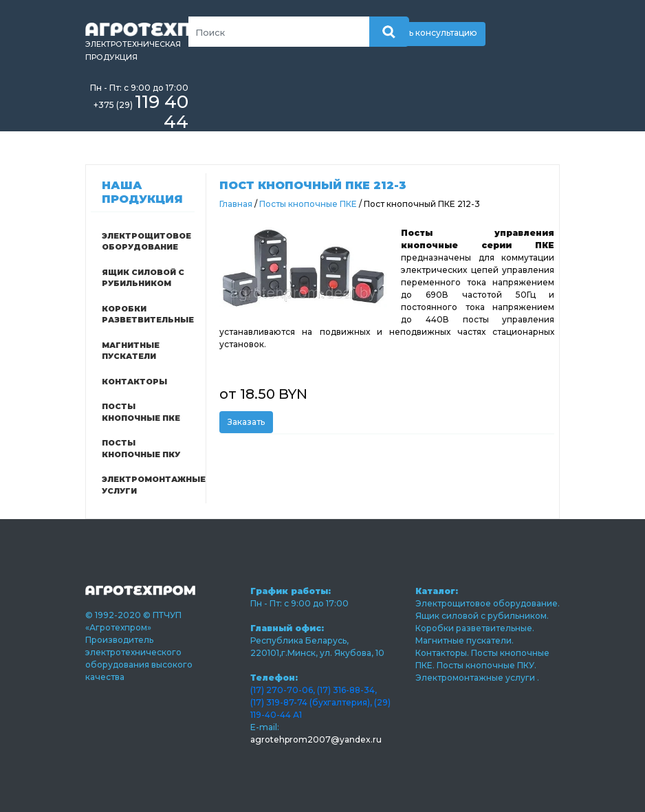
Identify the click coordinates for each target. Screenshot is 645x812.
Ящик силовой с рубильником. (482, 616)
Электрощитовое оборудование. (488, 603)
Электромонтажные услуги (147, 485)
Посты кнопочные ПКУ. (487, 665)
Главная (236, 204)
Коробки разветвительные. (475, 628)
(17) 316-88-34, (347, 690)
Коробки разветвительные (147, 315)
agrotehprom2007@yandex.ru (316, 739)
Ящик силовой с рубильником (143, 278)
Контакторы (134, 382)
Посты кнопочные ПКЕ (141, 412)
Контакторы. (443, 653)
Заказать (246, 422)
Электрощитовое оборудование (146, 242)
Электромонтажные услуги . (477, 678)
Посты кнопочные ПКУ (141, 449)
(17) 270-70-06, (283, 690)
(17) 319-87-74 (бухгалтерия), (311, 702)
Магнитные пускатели (131, 351)
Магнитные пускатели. (464, 640)
